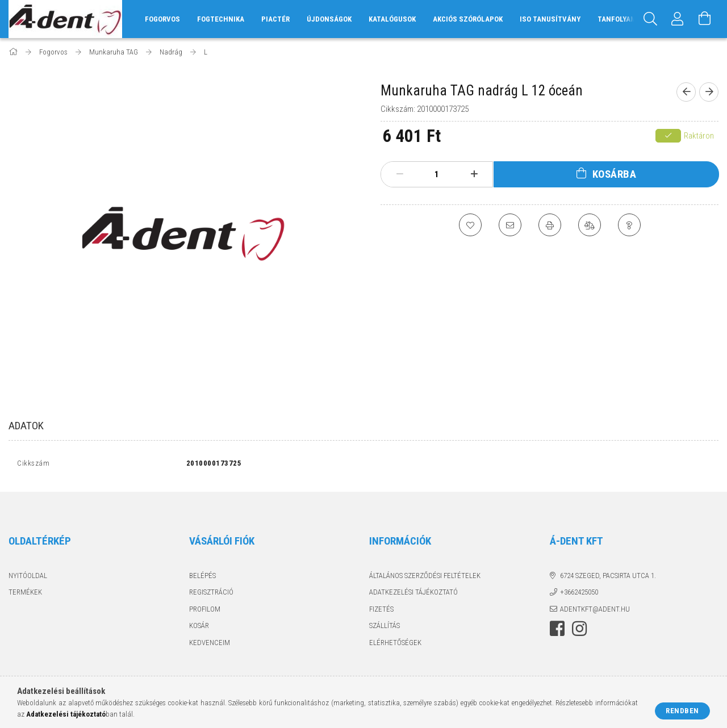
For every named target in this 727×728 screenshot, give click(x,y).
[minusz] (400, 174)
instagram (579, 631)
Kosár (199, 628)
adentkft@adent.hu (595, 611)
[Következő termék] (709, 92)
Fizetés (381, 611)
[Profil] (678, 19)
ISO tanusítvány (550, 19)
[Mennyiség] (437, 174)
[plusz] (474, 174)
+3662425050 (579, 595)
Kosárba (615, 174)
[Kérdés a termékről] (629, 225)
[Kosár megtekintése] (705, 19)
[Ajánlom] (510, 225)
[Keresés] (650, 19)
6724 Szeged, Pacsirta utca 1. (608, 578)
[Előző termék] (686, 92)
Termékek (25, 595)
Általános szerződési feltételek (425, 578)
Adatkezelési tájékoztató (413, 595)
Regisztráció (211, 595)
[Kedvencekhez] (470, 225)
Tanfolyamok (621, 19)
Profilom (205, 611)
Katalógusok (392, 19)
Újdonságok (329, 19)
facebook (557, 631)
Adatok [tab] (26, 426)
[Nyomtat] (550, 225)
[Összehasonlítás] (590, 225)
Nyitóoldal (28, 578)
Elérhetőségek (395, 645)
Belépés (202, 578)
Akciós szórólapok (468, 19)
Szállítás (385, 628)
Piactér (275, 19)
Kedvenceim (210, 645)
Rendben (682, 711)
